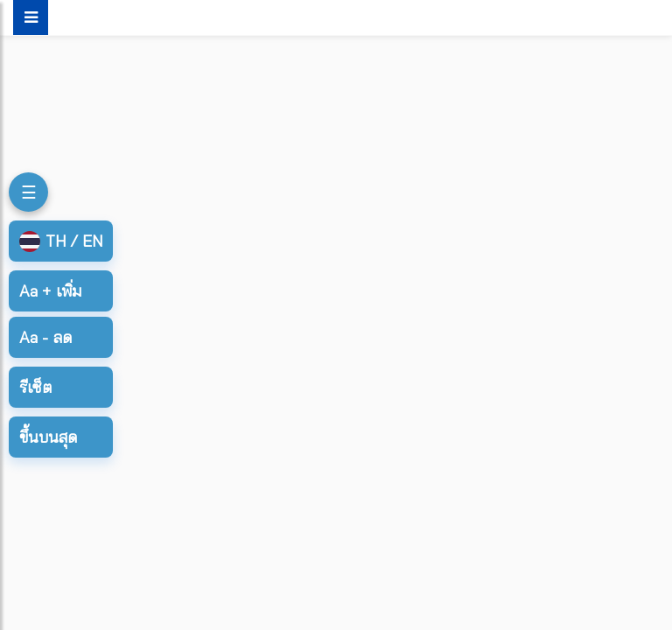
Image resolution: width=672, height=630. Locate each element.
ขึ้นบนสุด (48, 437)
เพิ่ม (50, 291)
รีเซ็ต (35, 387)
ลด (45, 337)
